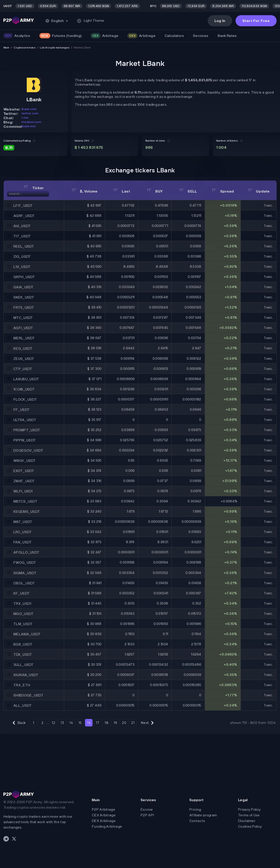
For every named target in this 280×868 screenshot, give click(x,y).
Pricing (195, 809)
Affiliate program (203, 815)
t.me (25, 118)
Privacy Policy (249, 809)
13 (62, 723)
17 (98, 723)
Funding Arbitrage (107, 826)
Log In (220, 21)
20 (124, 723)
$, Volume (85, 191)
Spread (223, 191)
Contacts (197, 821)
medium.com (31, 122)
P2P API (147, 815)
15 (80, 723)
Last (122, 191)
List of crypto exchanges (55, 48)
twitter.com (30, 113)
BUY (155, 191)
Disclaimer (247, 821)
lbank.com (29, 109)
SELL (188, 191)
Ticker (34, 188)
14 (71, 723)
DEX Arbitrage (104, 821)
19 (115, 723)
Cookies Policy (250, 826)
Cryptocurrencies (24, 48)
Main (6, 48)
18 (106, 723)
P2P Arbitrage (103, 809)
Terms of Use (249, 815)
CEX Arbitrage (104, 815)
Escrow (147, 809)
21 (133, 723)
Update (259, 191)
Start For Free (256, 21)
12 (53, 723)
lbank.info (29, 126)
